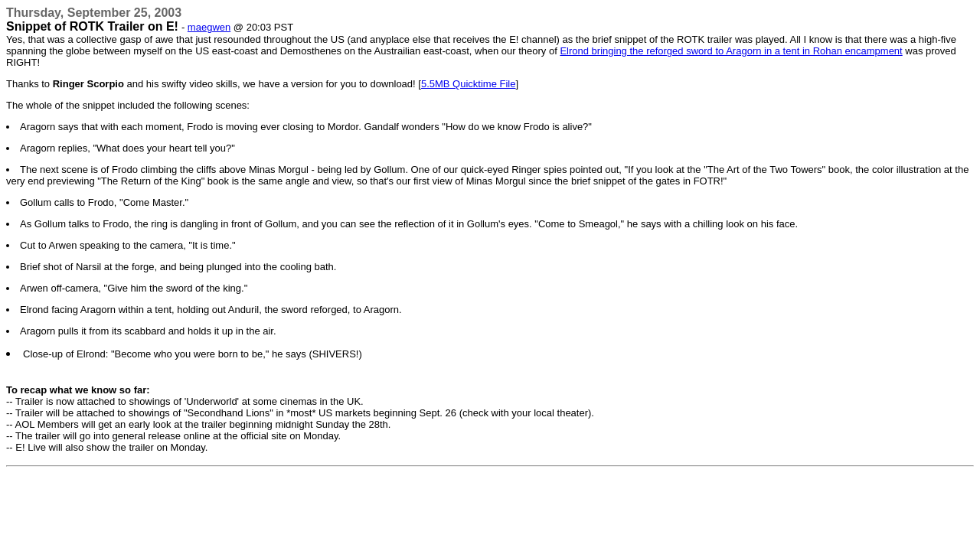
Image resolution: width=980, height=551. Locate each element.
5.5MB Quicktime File (469, 84)
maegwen (209, 27)
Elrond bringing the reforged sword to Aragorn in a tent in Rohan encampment (731, 51)
